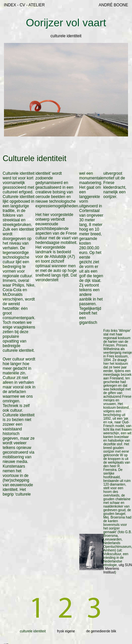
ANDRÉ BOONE (113, 5)
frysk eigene (66, 631)
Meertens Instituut (111, 570)
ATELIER (37, 5)
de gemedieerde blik (101, 631)
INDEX (10, 5)
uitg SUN (125, 565)
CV (22, 5)
